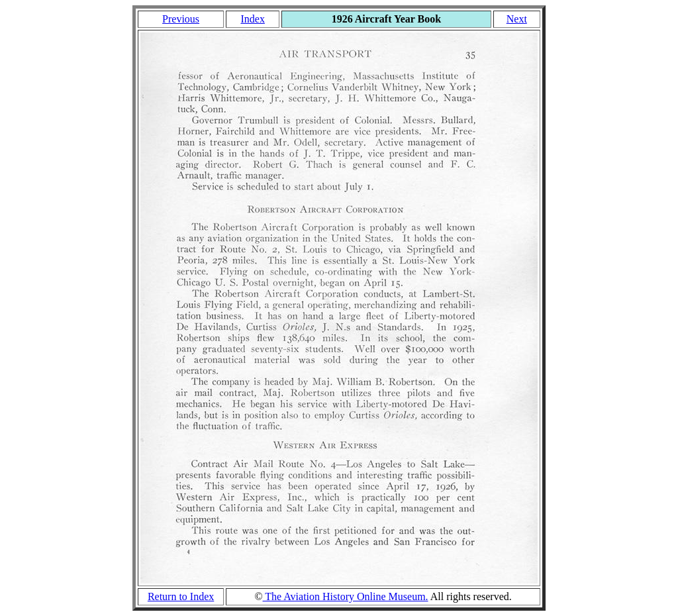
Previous (181, 19)
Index (252, 19)
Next (517, 19)
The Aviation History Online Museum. (346, 596)
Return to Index (181, 596)
